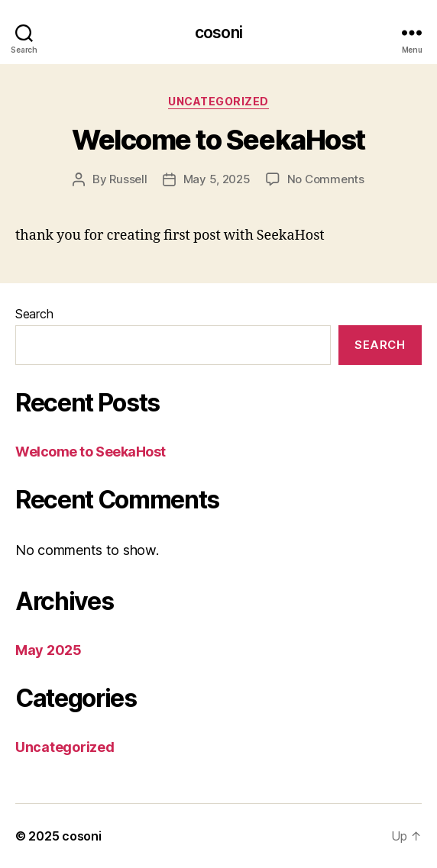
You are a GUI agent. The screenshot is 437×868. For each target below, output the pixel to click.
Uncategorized (218, 101)
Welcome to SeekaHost (218, 140)
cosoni (218, 32)
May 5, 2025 (217, 179)
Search (34, 314)
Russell (128, 179)
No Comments (326, 179)
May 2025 (49, 650)
